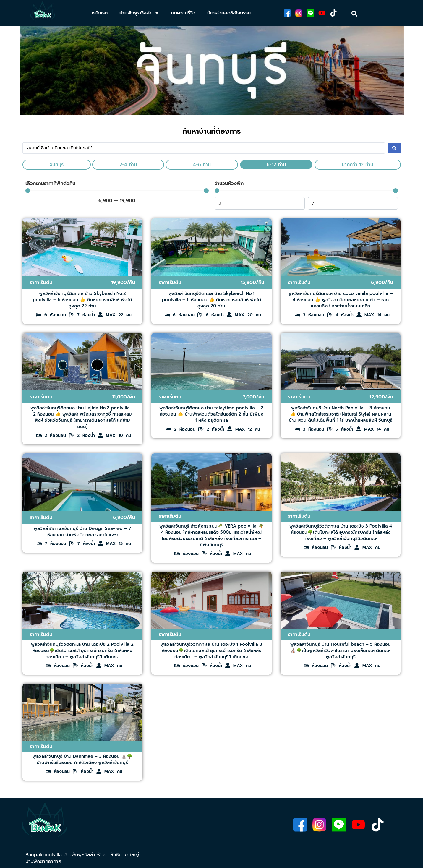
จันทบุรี (57, 165)
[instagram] (318, 825)
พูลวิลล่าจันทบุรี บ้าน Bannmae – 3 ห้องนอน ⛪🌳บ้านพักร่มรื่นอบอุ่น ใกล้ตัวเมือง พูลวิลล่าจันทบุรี (82, 759)
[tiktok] (334, 13)
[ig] (299, 13)
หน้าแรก (100, 13)
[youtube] (322, 13)
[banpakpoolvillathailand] (42, 13)
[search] (354, 14)
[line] (310, 13)
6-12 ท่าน (276, 165)
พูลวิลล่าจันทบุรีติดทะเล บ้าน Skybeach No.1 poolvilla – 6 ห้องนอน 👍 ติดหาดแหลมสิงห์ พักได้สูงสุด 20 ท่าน (211, 300)
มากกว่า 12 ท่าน (358, 165)
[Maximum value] (353, 203)
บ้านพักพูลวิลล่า (139, 13)
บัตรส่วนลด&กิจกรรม (229, 13)
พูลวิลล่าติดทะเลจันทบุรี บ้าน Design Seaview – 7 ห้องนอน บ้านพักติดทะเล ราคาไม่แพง (82, 532)
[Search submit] (394, 148)
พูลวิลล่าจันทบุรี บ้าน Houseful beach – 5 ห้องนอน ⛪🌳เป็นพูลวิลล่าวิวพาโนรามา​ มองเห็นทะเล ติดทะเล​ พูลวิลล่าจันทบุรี (341, 650)
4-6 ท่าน (202, 165)
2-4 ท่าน (128, 165)
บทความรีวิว (183, 13)
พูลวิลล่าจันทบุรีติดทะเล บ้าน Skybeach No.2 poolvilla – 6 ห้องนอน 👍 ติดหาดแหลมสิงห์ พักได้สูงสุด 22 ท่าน (82, 300)
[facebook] (287, 13)
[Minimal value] (117, 191)
